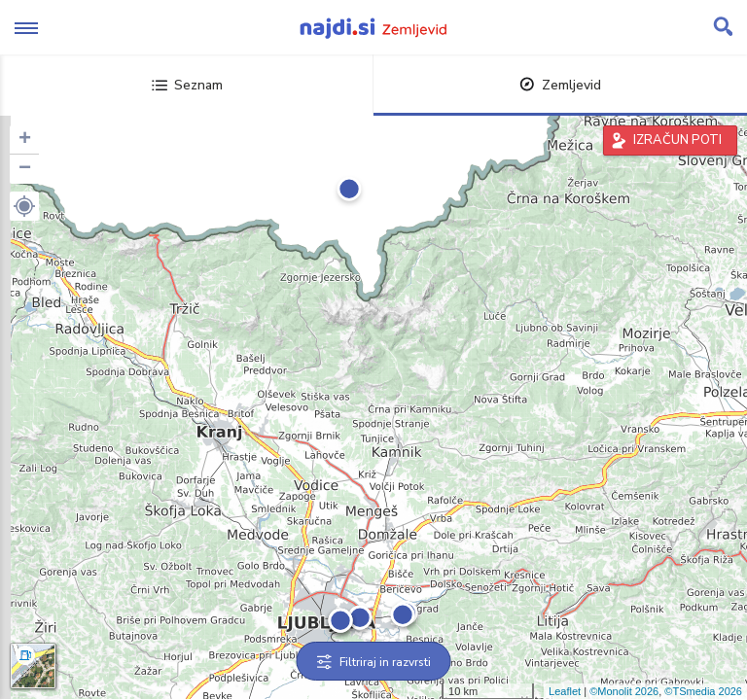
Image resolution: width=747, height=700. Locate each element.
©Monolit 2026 (624, 691)
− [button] (25, 169)
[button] (24, 206)
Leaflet (565, 691)
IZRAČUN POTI (677, 140)
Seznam (187, 85)
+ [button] (25, 140)
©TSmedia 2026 (703, 691)
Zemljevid (560, 85)
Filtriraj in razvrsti (374, 662)
